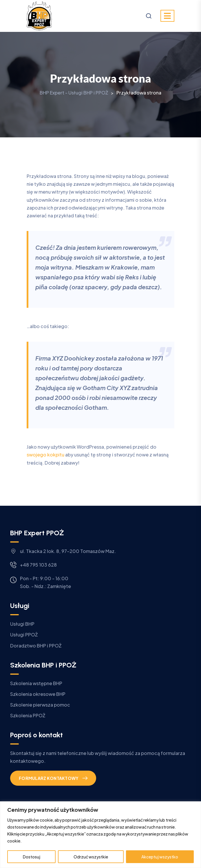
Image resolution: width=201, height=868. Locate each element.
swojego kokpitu (45, 455)
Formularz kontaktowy (49, 778)
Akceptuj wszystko (160, 857)
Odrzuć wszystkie (91, 857)
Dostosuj (32, 857)
